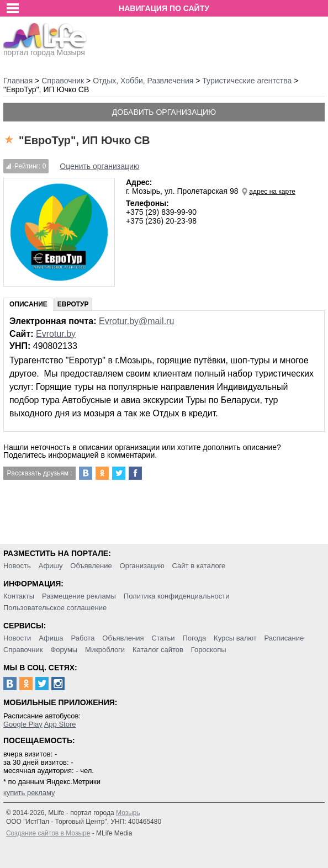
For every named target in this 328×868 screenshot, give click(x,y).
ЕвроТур (73, 304)
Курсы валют (235, 638)
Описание (28, 304)
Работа (83, 638)
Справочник (23, 650)
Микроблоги (105, 650)
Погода (194, 638)
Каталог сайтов (158, 650)
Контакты (19, 596)
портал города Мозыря (45, 49)
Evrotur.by (56, 334)
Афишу (51, 566)
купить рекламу (29, 793)
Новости (17, 638)
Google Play (23, 724)
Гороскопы (209, 650)
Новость (17, 566)
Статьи (163, 638)
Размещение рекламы (79, 596)
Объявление (91, 566)
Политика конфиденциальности (177, 596)
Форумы (64, 650)
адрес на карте (272, 192)
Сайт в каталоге (199, 566)
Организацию (142, 566)
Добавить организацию (164, 112)
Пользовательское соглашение (55, 608)
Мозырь (128, 813)
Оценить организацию (99, 166)
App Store (60, 724)
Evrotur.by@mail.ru (136, 321)
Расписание (284, 638)
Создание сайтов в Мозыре (48, 833)
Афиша (51, 638)
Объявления (123, 638)
